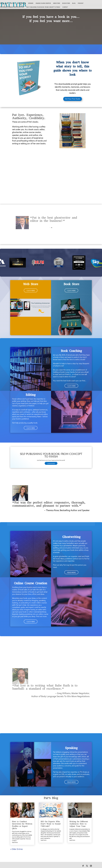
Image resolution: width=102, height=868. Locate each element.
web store (57, 3)
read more (15, 842)
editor (13, 3)
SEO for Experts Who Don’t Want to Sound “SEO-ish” (51, 824)
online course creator (43, 3)
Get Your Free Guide (73, 99)
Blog (74, 3)
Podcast (81, 3)
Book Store (66, 3)
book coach (4, 3)
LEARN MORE (51, 464)
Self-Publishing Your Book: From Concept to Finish (43, 7)
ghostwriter (21, 3)
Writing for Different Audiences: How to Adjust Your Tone (79, 824)
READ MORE (71, 572)
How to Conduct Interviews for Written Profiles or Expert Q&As (22, 825)
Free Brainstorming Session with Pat (12, 7)
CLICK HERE (31, 291)
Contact (65, 7)
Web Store (31, 284)
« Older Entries (17, 849)
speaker (31, 3)
